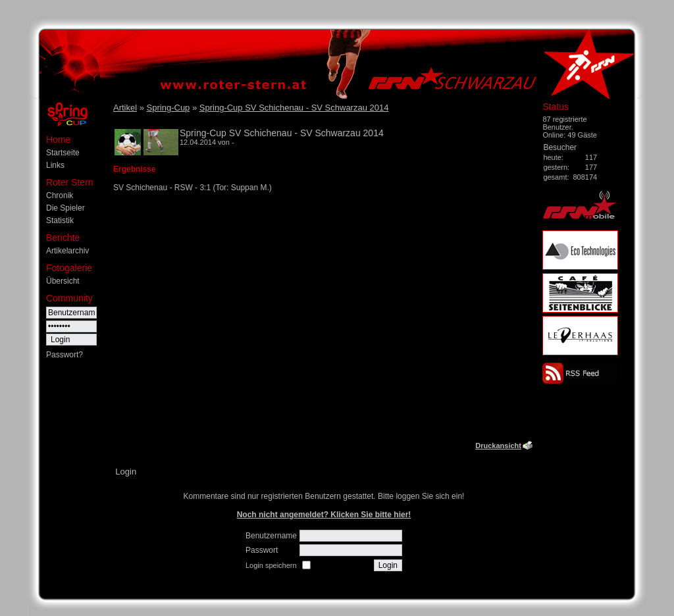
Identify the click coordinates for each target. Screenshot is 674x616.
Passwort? (65, 355)
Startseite (63, 153)
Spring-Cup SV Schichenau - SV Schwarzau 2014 (294, 108)
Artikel (125, 108)
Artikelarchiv (67, 251)
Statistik (60, 220)
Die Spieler (65, 208)
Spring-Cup (168, 108)
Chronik (60, 195)
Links (55, 165)
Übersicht (63, 281)
